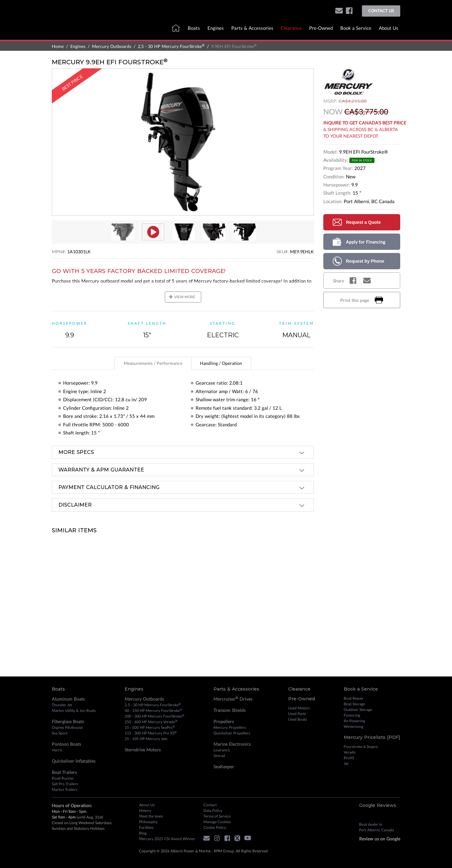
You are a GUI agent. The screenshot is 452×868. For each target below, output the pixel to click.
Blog (143, 833)
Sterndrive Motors (143, 750)
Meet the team (151, 816)
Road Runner (63, 778)
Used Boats (298, 719)
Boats (194, 28)
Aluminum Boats (68, 699)
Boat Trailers (64, 772)
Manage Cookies (217, 822)
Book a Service (356, 28)
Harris (57, 750)
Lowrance (222, 750)
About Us (389, 28)
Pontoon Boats (66, 744)
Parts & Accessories (252, 28)
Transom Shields (229, 710)
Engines (216, 28)
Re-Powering (354, 721)
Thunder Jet (62, 705)
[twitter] (239, 839)
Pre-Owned (321, 28)
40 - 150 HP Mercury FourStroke (153, 710)
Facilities (146, 827)
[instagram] (218, 839)
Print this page (362, 300)
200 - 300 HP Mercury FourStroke (154, 716)
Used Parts (297, 714)
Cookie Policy (215, 827)
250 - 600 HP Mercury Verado (151, 722)
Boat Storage (354, 704)
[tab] (153, 363)
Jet (346, 763)
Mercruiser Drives (233, 699)
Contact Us (381, 11)
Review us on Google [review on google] (380, 839)
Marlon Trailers (65, 789)
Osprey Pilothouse (67, 727)
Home (58, 46)
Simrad (219, 756)
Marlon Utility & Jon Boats (74, 710)
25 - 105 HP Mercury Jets (146, 739)
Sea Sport (60, 733)
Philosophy (148, 822)
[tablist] (183, 363)
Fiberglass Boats (68, 721)
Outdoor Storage (358, 710)
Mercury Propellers (230, 727)
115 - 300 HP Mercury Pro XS (151, 733)
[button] (339, 11)
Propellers (224, 721)
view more (182, 297)
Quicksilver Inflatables (74, 761)
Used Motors (299, 708)
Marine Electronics (232, 744)
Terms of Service (217, 816)
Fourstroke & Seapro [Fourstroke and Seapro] (361, 747)
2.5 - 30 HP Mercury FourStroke (171, 46)
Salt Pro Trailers (65, 784)
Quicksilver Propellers (232, 733)
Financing (352, 715)
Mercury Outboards (112, 46)
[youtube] (249, 839)
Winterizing (353, 726)
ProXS (349, 758)
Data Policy (213, 810)
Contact (210, 805)
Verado (350, 752)
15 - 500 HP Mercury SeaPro (150, 727)
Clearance (291, 28)
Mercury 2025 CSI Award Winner (167, 839)
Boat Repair (354, 698)
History (145, 810)
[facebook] (349, 11)
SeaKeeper (224, 767)
